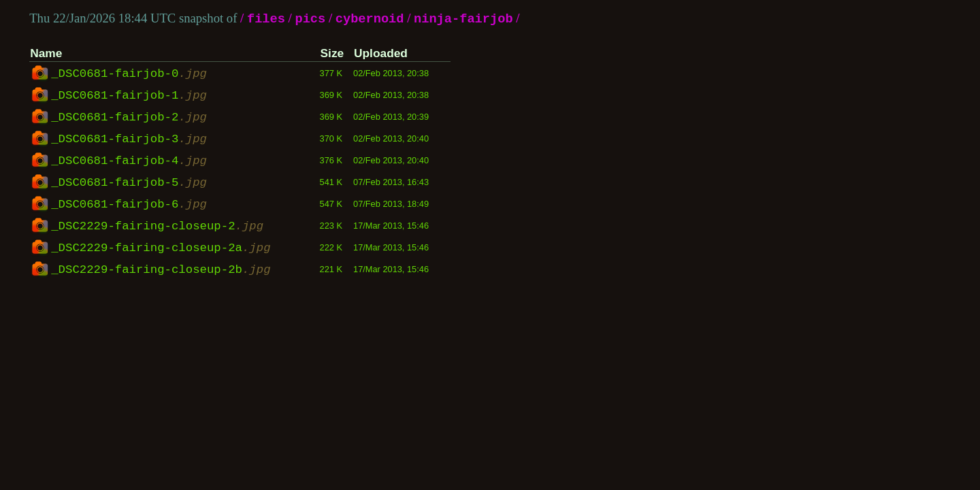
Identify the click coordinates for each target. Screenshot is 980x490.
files (266, 19)
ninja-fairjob (463, 19)
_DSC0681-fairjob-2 (129, 118)
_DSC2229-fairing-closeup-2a (161, 248)
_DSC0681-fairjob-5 (129, 183)
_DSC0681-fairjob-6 (129, 205)
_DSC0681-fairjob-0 (129, 74)
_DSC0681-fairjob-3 (129, 140)
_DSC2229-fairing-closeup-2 (157, 227)
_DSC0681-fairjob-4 (129, 161)
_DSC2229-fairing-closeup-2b (161, 270)
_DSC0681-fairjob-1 (129, 96)
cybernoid (370, 19)
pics (310, 19)
